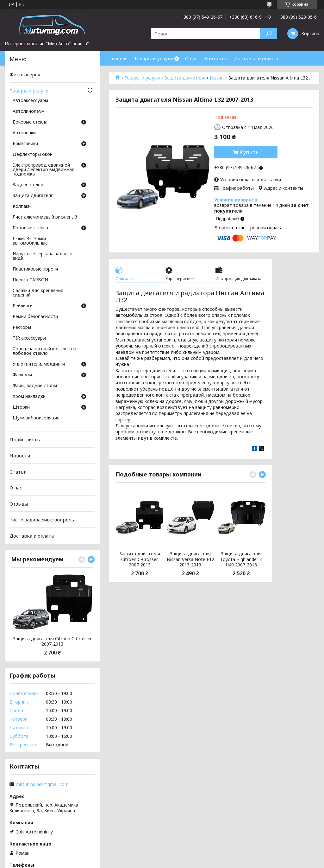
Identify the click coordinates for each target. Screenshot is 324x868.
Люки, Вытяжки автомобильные (30, 241)
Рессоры (22, 328)
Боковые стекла (30, 122)
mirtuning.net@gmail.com (42, 784)
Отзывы (19, 504)
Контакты (216, 58)
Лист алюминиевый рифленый (45, 217)
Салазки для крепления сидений (38, 293)
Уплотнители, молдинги (39, 364)
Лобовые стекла (30, 228)
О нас (191, 58)
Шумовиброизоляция (36, 418)
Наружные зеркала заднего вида (43, 256)
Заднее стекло (29, 185)
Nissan (217, 78)
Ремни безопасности (35, 317)
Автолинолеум (29, 112)
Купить (249, 152)
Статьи (18, 471)
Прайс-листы (25, 439)
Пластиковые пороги (35, 269)
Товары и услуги (153, 58)
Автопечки (24, 133)
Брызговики (25, 144)
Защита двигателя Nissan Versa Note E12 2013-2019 (190, 559)
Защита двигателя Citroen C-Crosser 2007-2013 (140, 559)
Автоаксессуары (30, 101)
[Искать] (268, 34)
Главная (118, 58)
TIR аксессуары (29, 338)
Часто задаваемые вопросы (42, 520)
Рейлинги (23, 306)
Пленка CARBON (30, 280)
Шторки (21, 407)
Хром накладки (29, 397)
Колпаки (22, 207)
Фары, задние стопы (35, 386)
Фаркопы (22, 375)
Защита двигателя (185, 78)
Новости (20, 456)
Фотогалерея (25, 74)
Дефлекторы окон (33, 155)
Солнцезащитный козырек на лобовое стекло (44, 351)
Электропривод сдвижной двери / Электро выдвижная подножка (44, 170)
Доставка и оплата (256, 58)
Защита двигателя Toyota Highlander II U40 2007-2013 (241, 559)
